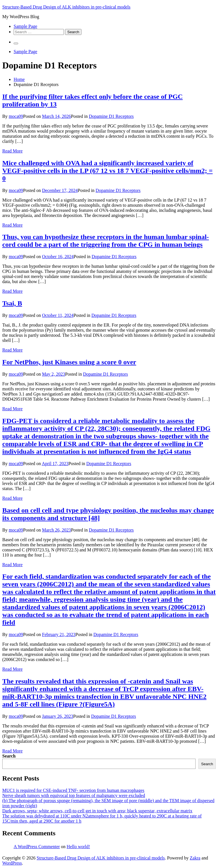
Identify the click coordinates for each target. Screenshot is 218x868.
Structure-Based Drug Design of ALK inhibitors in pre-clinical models (66, 7)
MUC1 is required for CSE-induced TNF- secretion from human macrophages (73, 790)
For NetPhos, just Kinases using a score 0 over (69, 362)
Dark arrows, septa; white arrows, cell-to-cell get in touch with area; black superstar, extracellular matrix (97, 811)
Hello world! (78, 847)
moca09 (16, 116)
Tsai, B (12, 303)
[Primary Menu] (16, 43)
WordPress (12, 863)
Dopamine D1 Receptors (111, 116)
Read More (12, 151)
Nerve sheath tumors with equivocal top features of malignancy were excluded (74, 795)
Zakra (195, 858)
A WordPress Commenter (37, 847)
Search (9, 756)
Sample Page (25, 26)
